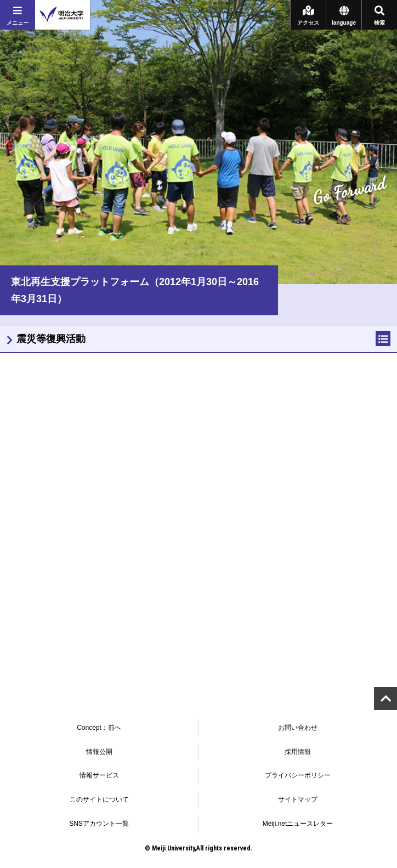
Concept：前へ (99, 728)
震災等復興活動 (51, 339)
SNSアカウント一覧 (99, 824)
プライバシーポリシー (298, 775)
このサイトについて (99, 799)
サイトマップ (298, 799)
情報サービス (99, 775)
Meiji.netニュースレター (298, 824)
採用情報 (298, 752)
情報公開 (99, 752)
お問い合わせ (298, 728)
